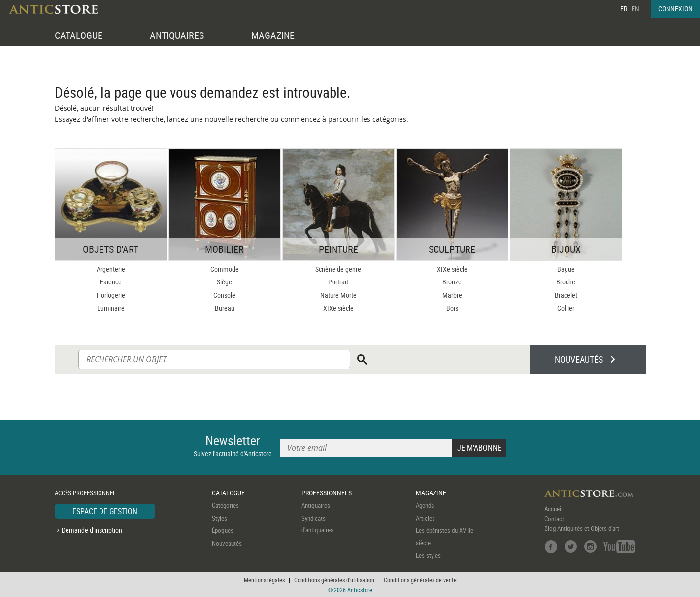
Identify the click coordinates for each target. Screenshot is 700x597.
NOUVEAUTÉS (579, 359)
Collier (566, 308)
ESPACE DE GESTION (105, 511)
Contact (554, 519)
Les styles (428, 555)
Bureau (225, 308)
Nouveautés (227, 543)
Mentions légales (264, 580)
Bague (566, 269)
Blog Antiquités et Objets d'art (582, 528)
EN (635, 9)
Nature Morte (338, 295)
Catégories (225, 505)
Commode (225, 269)
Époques (223, 530)
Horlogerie (111, 295)
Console (224, 295)
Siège (224, 282)
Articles (425, 518)
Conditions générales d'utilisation (334, 580)
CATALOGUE (79, 35)
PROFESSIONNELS (327, 493)
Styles (219, 518)
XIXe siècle (338, 308)
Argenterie (111, 269)
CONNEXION (675, 9)
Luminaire (111, 308)
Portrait (338, 282)
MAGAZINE (273, 35)
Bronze (452, 282)
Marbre (452, 295)
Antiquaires (316, 505)
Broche (566, 282)
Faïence (111, 282)
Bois (452, 308)
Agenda (425, 505)
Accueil (553, 509)
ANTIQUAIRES (177, 35)
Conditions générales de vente (420, 580)
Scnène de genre (338, 269)
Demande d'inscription (92, 530)
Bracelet (566, 295)
